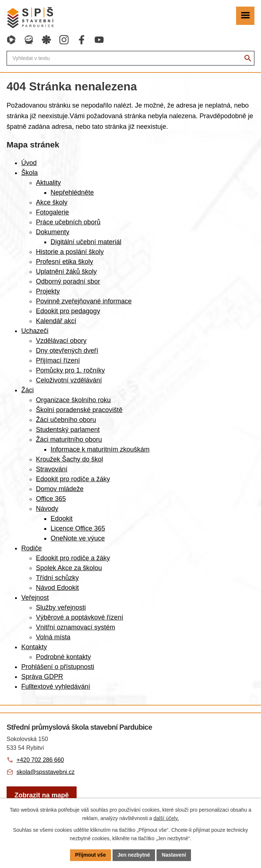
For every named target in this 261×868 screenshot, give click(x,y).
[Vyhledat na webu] (248, 58)
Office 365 (51, 499)
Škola (30, 173)
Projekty (48, 291)
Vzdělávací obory (61, 341)
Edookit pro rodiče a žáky (73, 479)
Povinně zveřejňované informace (84, 301)
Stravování (52, 469)
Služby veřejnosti (61, 607)
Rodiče (32, 548)
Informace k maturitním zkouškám (100, 449)
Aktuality (48, 183)
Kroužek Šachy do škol (69, 459)
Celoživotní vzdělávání (69, 380)
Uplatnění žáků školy (66, 272)
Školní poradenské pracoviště (79, 410)
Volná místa (53, 637)
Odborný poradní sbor (68, 281)
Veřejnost (35, 598)
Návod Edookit (57, 588)
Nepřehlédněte (72, 192)
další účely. (166, 818)
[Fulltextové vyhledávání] (130, 58)
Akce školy (52, 202)
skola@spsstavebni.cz (46, 772)
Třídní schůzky (57, 578)
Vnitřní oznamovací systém (76, 627)
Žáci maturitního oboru (69, 439)
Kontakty (34, 647)
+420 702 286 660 (40, 760)
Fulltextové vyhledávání (56, 686)
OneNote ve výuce (78, 538)
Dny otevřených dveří (67, 351)
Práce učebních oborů (68, 222)
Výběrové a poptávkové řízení (80, 617)
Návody (47, 509)
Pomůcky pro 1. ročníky (70, 370)
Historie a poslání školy (70, 252)
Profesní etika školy (65, 262)
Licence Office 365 (78, 528)
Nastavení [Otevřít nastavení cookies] (174, 855)
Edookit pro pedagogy (68, 311)
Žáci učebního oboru (66, 420)
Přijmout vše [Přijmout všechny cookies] (91, 855)
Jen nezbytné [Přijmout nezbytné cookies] (134, 855)
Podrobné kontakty (63, 657)
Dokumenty (53, 232)
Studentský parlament (68, 430)
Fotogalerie (52, 212)
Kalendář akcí (56, 321)
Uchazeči (35, 331)
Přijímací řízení (58, 360)
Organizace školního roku (73, 400)
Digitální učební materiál (86, 242)
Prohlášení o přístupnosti (58, 667)
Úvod (29, 163)
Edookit (62, 519)
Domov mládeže (60, 489)
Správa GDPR (42, 677)
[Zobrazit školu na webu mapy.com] (42, 795)
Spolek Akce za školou (69, 568)
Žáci (27, 390)
